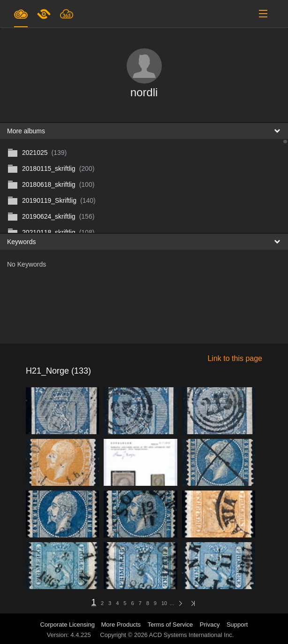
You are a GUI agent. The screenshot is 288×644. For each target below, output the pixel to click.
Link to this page (235, 358)
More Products (121, 625)
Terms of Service (171, 625)
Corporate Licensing (68, 625)
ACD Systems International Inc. (192, 635)
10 (164, 603)
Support (237, 625)
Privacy (210, 625)
